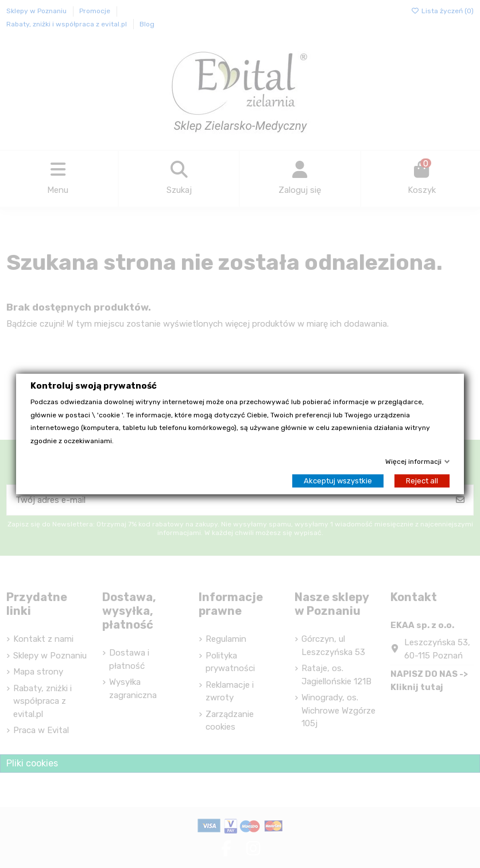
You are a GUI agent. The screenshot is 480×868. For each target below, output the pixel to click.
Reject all (422, 481)
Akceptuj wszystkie (338, 481)
